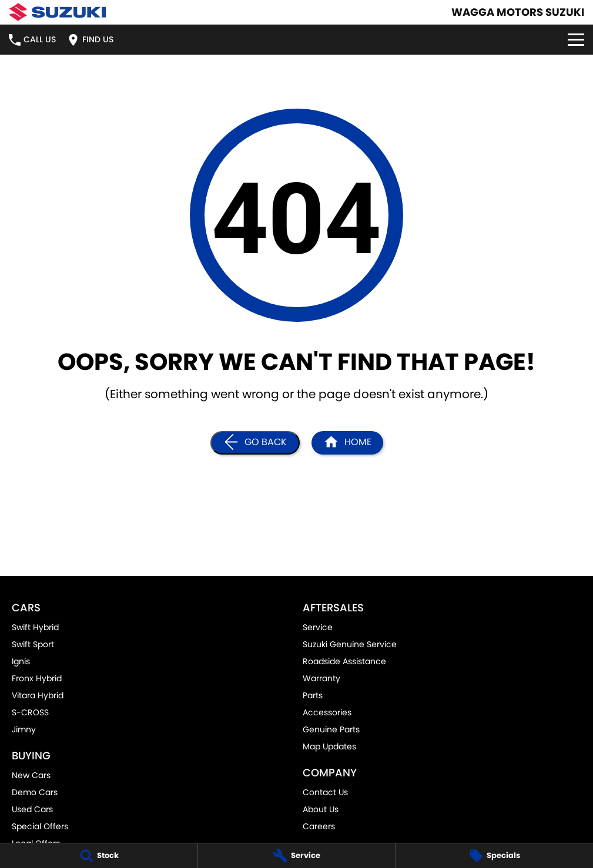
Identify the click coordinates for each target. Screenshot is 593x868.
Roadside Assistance (344, 661)
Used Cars (32, 809)
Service (318, 627)
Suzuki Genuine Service (350, 644)
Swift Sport (33, 644)
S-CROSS (30, 712)
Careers (319, 826)
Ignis (21, 661)
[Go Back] (255, 443)
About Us (321, 809)
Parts (313, 695)
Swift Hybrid (35, 627)
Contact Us (325, 792)
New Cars (31, 775)
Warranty (321, 678)
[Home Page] (57, 12)
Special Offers (40, 826)
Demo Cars (35, 792)
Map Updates (329, 746)
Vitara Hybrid (38, 695)
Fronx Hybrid (37, 678)
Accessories (327, 712)
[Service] (297, 856)
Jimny (24, 729)
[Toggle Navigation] (576, 40)
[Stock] (99, 856)
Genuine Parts (331, 729)
